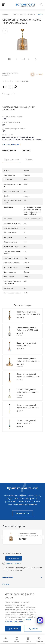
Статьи (6, 584)
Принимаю (13, 629)
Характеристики (12, 159)
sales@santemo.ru (13, 563)
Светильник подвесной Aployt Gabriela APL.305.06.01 (27, 345)
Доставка (26, 151)
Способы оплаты (9, 151)
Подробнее (33, 629)
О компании (8, 577)
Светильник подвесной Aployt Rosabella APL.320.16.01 (27, 423)
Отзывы (29, 159)
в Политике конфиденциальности (18, 621)
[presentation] (3, 537)
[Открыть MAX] (40, 620)
